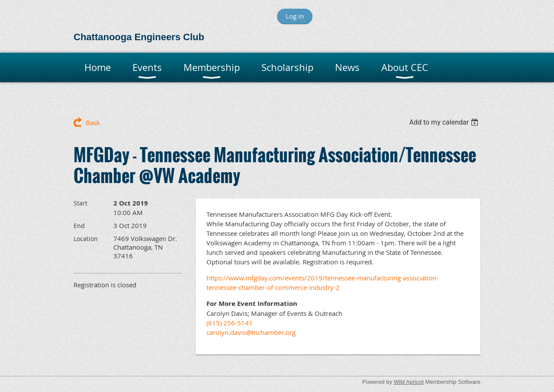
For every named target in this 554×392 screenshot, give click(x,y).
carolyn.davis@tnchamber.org (252, 332)
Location (86, 239)
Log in (295, 16)
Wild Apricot (409, 382)
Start (81, 203)
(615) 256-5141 (230, 323)
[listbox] (445, 122)
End (79, 226)
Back (93, 122)
